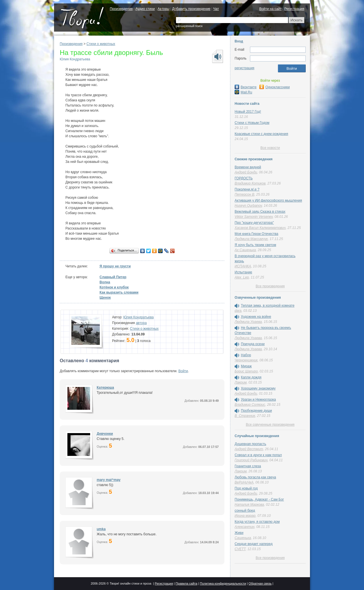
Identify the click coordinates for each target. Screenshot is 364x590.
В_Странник (245, 416)
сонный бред (245, 511)
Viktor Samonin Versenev (254, 217)
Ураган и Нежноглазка (258, 400)
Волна (105, 282)
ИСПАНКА (243, 266)
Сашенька (243, 538)
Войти (183, 371)
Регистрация (294, 9)
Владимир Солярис (250, 405)
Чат (216, 9)
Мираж (246, 366)
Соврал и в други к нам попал (258, 455)
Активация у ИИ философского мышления (268, 200)
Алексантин (245, 527)
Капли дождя (251, 377)
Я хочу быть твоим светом (255, 245)
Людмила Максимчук (251, 239)
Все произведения (270, 286)
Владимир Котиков (250, 183)
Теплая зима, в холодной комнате (268, 306)
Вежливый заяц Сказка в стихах (260, 212)
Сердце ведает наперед (254, 544)
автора (141, 323)
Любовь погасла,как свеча (255, 477)
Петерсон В (244, 194)
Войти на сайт (270, 9)
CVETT (240, 549)
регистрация (244, 68)
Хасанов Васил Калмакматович (260, 228)
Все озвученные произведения (270, 425)
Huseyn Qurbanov (248, 206)
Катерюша (105, 388)
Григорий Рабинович (251, 460)
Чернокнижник (246, 360)
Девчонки (105, 434)
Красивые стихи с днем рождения (261, 134)
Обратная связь (260, 583)
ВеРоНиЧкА (244, 482)
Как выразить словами (119, 292)
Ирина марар (245, 516)
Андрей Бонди (246, 172)
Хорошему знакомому (258, 388)
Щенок (105, 298)
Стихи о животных (101, 44)
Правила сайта (186, 583)
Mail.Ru (243, 92)
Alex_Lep (242, 277)
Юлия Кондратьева (75, 59)
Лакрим (241, 382)
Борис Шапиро (246, 371)
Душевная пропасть (250, 444)
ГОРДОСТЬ (244, 178)
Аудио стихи (145, 9)
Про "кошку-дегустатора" (254, 223)
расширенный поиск (189, 26)
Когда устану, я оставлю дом (257, 522)
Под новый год (246, 488)
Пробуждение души (256, 411)
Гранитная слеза (248, 466)
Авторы (163, 9)
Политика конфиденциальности (223, 583)
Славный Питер (113, 277)
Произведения (121, 9)
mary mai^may (109, 480)
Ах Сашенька (245, 250)
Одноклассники (275, 87)
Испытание (243, 272)
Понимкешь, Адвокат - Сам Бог (259, 499)
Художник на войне (256, 317)
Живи (239, 533)
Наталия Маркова (249, 505)
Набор (246, 355)
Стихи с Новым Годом (252, 123)
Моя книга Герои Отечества (256, 234)
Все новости (270, 148)
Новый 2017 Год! (248, 112)
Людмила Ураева (248, 322)
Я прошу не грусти (115, 266)
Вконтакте (246, 87)
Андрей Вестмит (249, 449)
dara (238, 311)
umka (101, 529)
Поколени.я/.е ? (247, 189)
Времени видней (248, 167)
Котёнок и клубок (114, 287)
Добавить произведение (191, 9)
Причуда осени (253, 344)
